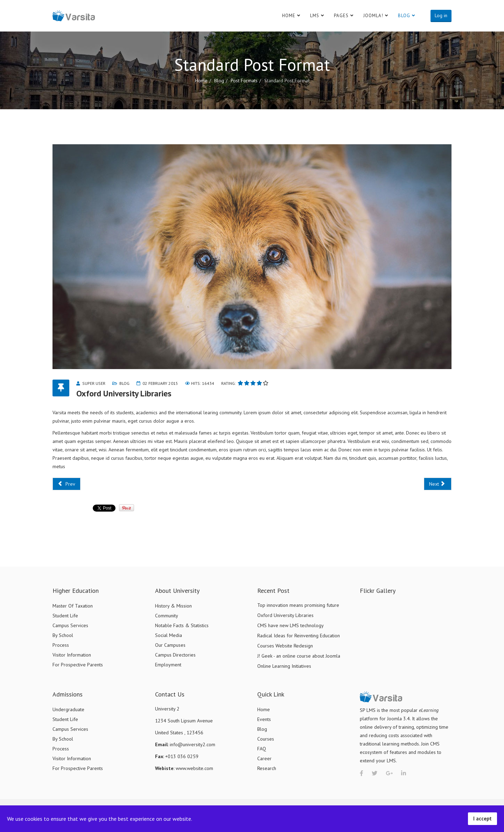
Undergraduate (68, 709)
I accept (482, 819)
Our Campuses (170, 645)
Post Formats (244, 81)
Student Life (65, 616)
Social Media (169, 635)
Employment (168, 665)
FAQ (262, 749)
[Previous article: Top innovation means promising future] (66, 484)
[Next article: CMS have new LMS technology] (438, 484)
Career (264, 758)
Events (264, 719)
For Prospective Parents (78, 665)
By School (63, 635)
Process (61, 645)
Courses (266, 739)
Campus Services (70, 625)
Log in (441, 15)
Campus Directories (175, 655)
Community (167, 616)
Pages (341, 16)
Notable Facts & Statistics (182, 625)
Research (267, 768)
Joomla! (373, 16)
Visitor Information (72, 655)
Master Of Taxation (73, 606)
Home (289, 16)
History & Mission (173, 606)
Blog (404, 16)
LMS (315, 16)
